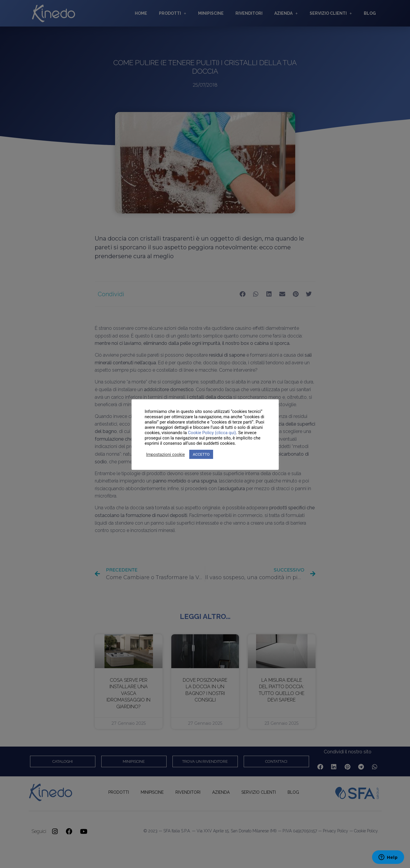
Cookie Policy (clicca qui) (212, 433)
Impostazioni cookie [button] (166, 454)
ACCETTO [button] (201, 454)
